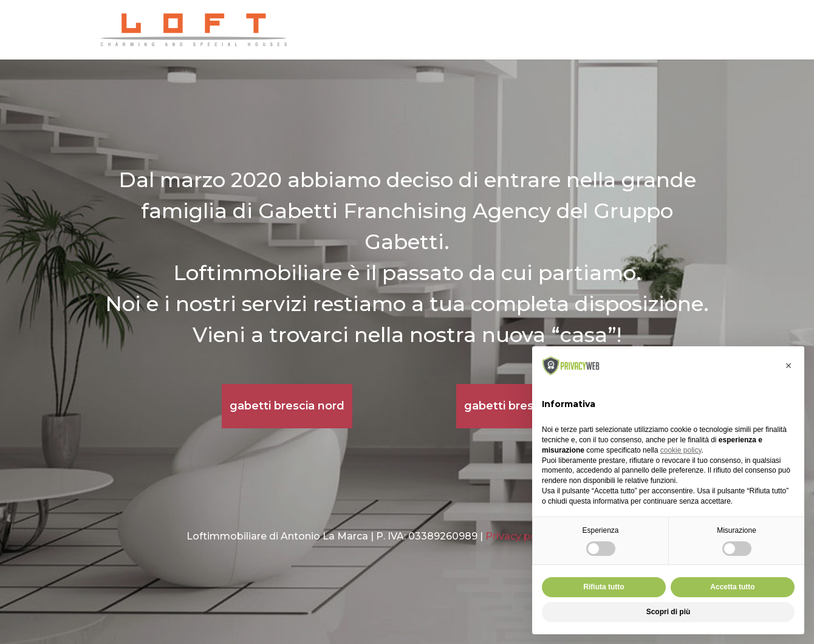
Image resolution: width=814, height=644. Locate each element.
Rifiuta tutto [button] (604, 587)
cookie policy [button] (681, 450)
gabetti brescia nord (287, 406)
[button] (788, 366)
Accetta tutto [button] (732, 587)
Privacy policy (519, 536)
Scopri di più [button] (669, 612)
